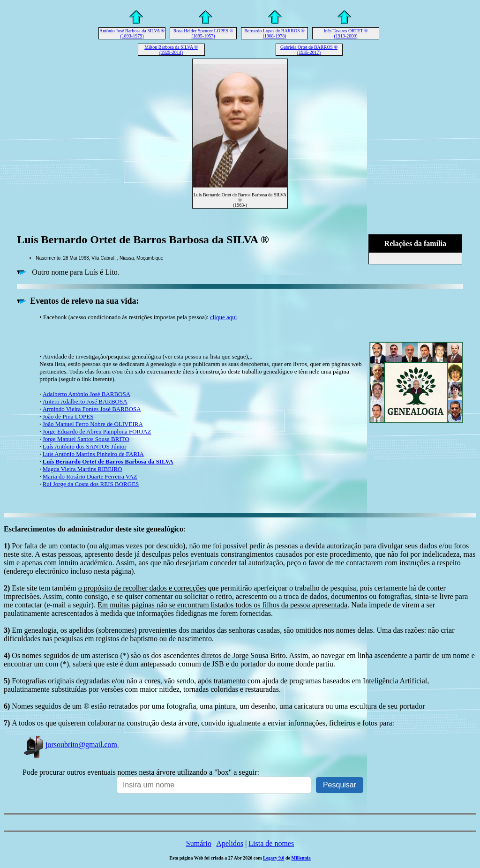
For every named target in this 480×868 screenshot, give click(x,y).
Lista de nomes (271, 843)
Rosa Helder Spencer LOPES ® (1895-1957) (203, 33)
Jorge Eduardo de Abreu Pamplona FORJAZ (97, 431)
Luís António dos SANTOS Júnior (85, 446)
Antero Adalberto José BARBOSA (85, 401)
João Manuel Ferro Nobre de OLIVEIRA (93, 424)
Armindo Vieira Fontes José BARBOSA (92, 409)
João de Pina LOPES (68, 416)
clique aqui (223, 317)
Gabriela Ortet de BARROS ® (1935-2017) (309, 50)
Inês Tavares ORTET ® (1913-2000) (346, 33)
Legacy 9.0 (274, 858)
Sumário (199, 843)
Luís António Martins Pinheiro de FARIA (93, 454)
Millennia (301, 858)
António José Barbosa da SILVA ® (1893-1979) (132, 33)
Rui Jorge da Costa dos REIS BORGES (91, 484)
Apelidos (230, 843)
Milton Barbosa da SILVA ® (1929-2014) (171, 50)
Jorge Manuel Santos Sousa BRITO (86, 439)
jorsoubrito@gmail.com (70, 745)
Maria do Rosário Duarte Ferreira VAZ (90, 476)
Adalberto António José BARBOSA (86, 394)
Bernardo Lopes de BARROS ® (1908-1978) (274, 33)
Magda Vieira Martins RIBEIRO (82, 469)
